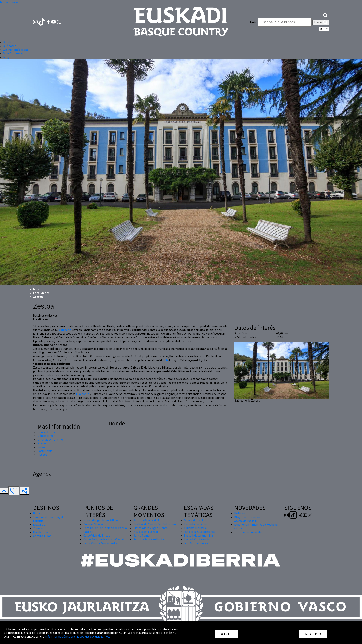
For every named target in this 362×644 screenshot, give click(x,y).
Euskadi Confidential (197, 539)
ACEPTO (226, 634)
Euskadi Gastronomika (198, 535)
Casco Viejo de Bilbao (97, 535)
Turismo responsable (248, 532)
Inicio (37, 289)
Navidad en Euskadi (146, 532)
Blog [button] (6, 57)
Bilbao (37, 513)
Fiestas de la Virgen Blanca (151, 528)
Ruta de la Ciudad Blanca (199, 532)
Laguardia (39, 524)
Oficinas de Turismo (50, 439)
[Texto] (285, 22)
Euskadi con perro (195, 524)
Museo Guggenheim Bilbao (101, 520)
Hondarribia (41, 532)
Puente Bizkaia (93, 524)
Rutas (41, 447)
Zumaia (38, 528)
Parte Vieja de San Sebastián (101, 543)
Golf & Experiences (196, 543)
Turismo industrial (196, 528)
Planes (42, 443)
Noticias (240, 513)
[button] (325, 15)
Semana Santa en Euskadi (150, 539)
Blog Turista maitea (247, 517)
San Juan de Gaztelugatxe (50, 517)
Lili (166, 360)
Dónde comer (46, 436)
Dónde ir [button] (8, 42)
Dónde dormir (46, 432)
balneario (65, 330)
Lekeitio (38, 521)
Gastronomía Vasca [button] (15, 50)
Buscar (321, 23)
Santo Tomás (142, 535)
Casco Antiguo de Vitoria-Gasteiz (104, 539)
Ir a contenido (9, 2)
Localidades (41, 293)
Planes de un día (194, 520)
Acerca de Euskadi (245, 521)
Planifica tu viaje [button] (13, 53)
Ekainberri (83, 394)
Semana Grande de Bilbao (150, 520)
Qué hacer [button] (9, 46)
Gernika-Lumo (42, 536)
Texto (253, 22)
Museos (42, 455)
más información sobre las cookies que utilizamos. (77, 636)
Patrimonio (45, 451)
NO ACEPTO (313, 634)
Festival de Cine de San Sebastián (155, 524)
